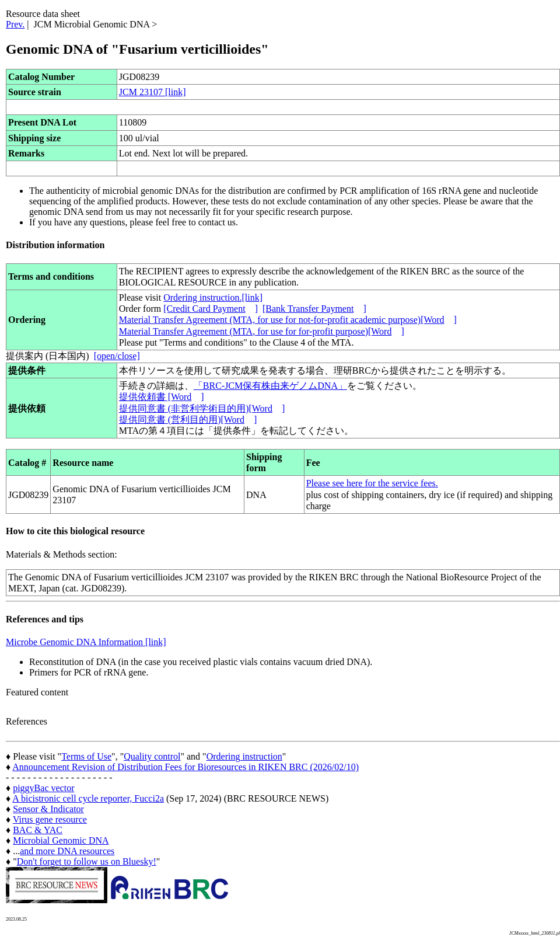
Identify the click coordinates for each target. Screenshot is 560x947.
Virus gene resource (50, 819)
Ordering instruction (244, 756)
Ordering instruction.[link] (213, 297)
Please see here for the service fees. (372, 483)
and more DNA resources (67, 851)
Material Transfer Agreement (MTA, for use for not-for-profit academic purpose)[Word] (288, 320)
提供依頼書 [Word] (162, 397)
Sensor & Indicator (48, 809)
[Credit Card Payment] (211, 309)
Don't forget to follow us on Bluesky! (87, 861)
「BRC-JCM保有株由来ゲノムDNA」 (270, 386)
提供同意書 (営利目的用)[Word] (188, 419)
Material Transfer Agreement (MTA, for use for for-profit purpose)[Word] (262, 331)
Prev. (15, 24)
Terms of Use (86, 756)
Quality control (152, 756)
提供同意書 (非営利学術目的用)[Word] (202, 408)
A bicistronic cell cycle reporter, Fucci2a (88, 798)
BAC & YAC (38, 830)
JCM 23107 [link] (153, 92)
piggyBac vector (43, 788)
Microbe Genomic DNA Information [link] (86, 642)
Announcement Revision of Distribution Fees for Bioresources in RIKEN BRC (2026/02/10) (185, 767)
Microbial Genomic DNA (61, 840)
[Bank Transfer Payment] (314, 309)
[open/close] (117, 356)
